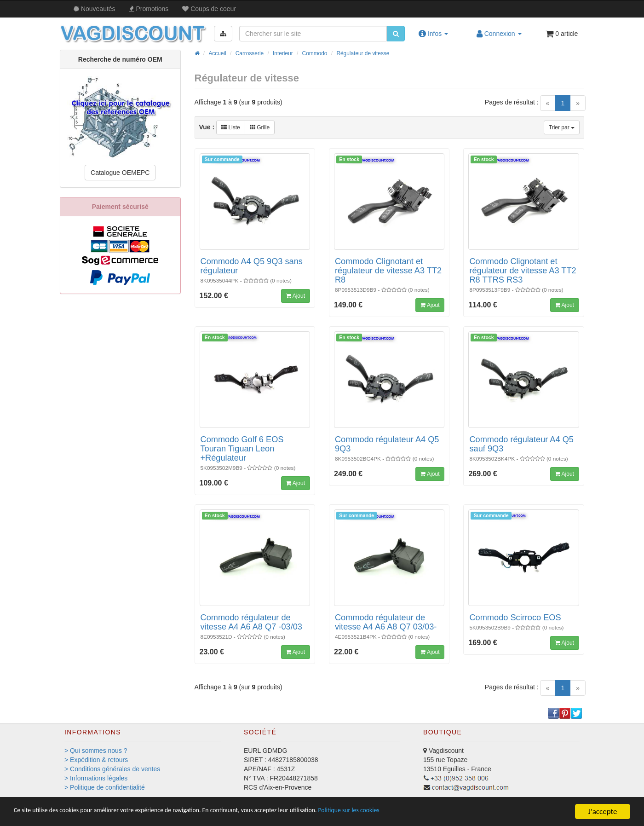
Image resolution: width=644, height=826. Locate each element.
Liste (231, 127)
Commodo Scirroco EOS (515, 618)
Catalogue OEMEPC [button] (120, 173)
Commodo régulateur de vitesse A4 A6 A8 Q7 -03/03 (251, 622)
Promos (149, 9)
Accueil (217, 53)
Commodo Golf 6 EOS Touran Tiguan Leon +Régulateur (242, 449)
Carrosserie (250, 53)
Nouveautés (95, 9)
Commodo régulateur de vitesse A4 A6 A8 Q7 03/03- (386, 622)
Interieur (283, 53)
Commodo (315, 53)
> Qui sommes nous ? (96, 751)
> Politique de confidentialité (105, 787)
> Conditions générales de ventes (112, 769)
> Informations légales (96, 778)
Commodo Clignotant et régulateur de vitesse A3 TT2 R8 (388, 271)
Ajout (296, 296)
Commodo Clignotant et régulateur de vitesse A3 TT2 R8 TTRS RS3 (523, 271)
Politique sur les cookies (428, 812)
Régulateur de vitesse (363, 53)
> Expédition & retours (96, 760)
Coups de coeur (209, 9)
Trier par (562, 127)
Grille (260, 127)
